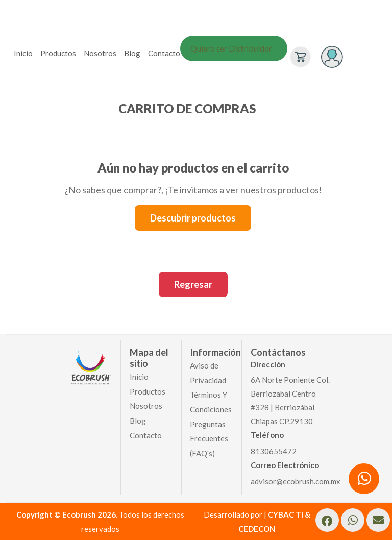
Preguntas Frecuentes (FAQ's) (209, 438)
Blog (132, 53)
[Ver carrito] (299, 56)
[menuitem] (24, 53)
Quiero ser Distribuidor (231, 48)
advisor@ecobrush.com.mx (296, 481)
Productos (58, 53)
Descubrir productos (193, 218)
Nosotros (100, 53)
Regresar (193, 284)
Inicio (23, 53)
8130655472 (274, 451)
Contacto (164, 53)
